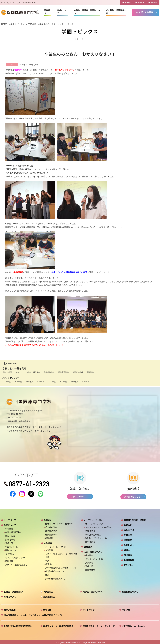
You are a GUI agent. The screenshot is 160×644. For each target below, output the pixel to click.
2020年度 (74, 382)
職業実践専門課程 (13, 531)
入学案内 (48, 542)
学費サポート (51, 563)
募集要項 (89, 554)
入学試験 (49, 549)
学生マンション (12, 545)
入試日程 (89, 561)
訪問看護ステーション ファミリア (99, 625)
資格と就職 (10, 538)
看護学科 (90, 372)
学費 (47, 559)
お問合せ (152, 3)
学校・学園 (7, 372)
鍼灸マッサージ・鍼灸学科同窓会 (58, 625)
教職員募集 (129, 559)
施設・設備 (10, 535)
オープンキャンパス (93, 519)
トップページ (10, 519)
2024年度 (29, 382)
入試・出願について (93, 550)
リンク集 (126, 609)
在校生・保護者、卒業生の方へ (87, 12)
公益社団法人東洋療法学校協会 (18, 625)
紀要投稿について (130, 590)
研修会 (127, 549)
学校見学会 (90, 530)
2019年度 (86, 382)
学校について (62, 12)
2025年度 (18, 382)
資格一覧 (9, 542)
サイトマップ (89, 609)
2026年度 (7, 382)
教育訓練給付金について (56, 570)
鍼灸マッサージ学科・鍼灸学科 (28, 372)
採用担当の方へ (50, 595)
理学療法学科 (63, 372)
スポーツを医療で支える (16, 563)
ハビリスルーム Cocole (133, 625)
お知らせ (127, 3)
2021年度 (63, 382)
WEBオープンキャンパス (96, 537)
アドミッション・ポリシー (57, 545)
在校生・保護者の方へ (14, 590)
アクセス (140, 3)
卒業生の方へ (49, 590)
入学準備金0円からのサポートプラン (62, 566)
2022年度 (52, 382)
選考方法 (89, 565)
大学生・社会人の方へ (93, 590)
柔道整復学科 (49, 372)
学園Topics (129, 544)
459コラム (129, 564)
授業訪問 (128, 539)
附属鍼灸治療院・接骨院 (135, 519)
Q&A (47, 574)
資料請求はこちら (132, 495)
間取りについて (12, 549)
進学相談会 (90, 540)
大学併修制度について (55, 577)
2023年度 (41, 382)
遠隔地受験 (90, 568)
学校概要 (9, 527)
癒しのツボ (129, 529)
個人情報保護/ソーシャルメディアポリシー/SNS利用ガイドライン (33, 614)
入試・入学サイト (79, 495)
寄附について (10, 595)
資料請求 (88, 545)
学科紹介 (47, 12)
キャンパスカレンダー (15, 556)
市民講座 (128, 554)
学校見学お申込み (93, 533)
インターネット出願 (94, 558)
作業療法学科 (78, 372)
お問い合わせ (10, 609)
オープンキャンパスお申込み (98, 526)
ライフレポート (12, 553)
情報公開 (9, 560)
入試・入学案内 (144, 12)
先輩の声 (128, 534)
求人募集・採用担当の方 (116, 12)
